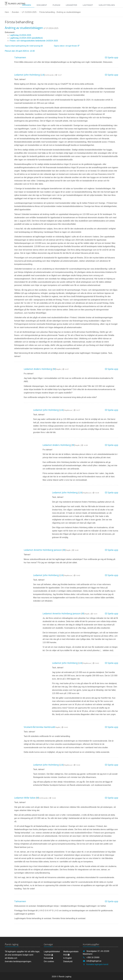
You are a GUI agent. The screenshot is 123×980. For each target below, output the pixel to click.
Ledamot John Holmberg (27, 75)
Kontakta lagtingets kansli (97, 964)
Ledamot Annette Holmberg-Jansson (43, 550)
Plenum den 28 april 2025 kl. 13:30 (20, 51)
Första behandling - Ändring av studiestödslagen (60, 12)
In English (68, 958)
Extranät (48, 958)
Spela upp (112, 57)
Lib (43, 75)
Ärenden (26, 5)
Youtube (48, 955)
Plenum (56, 5)
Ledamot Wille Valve (25, 798)
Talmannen (20, 57)
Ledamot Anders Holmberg (38, 369)
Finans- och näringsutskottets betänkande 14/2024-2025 (34, 41)
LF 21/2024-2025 (29, 12)
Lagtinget (88, 5)
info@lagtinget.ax (94, 961)
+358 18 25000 (93, 957)
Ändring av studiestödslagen (24, 28)
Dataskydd (68, 961)
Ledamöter (71, 5)
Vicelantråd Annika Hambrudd (39, 727)
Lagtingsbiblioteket (52, 952)
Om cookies (49, 961)
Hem (7, 12)
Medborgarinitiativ (71, 952)
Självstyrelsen (107, 5)
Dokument (42, 5)
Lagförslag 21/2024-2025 (20, 35)
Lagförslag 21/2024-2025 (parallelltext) (26, 38)
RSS (66, 955)
